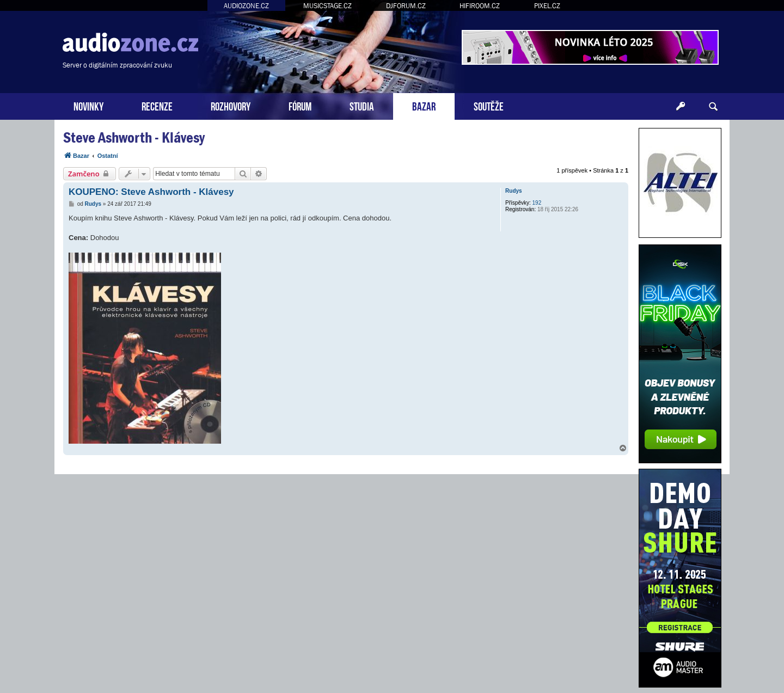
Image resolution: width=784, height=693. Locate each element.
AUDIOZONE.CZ (246, 6)
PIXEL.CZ (547, 6)
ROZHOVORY (231, 105)
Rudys (514, 191)
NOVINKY (88, 105)
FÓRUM (300, 105)
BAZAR (424, 105)
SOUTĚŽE (489, 105)
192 (537, 203)
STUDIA (362, 105)
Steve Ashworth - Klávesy (134, 137)
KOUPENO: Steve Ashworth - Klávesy (151, 192)
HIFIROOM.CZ (480, 6)
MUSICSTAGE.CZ (327, 6)
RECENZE (157, 105)
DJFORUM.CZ (406, 6)
